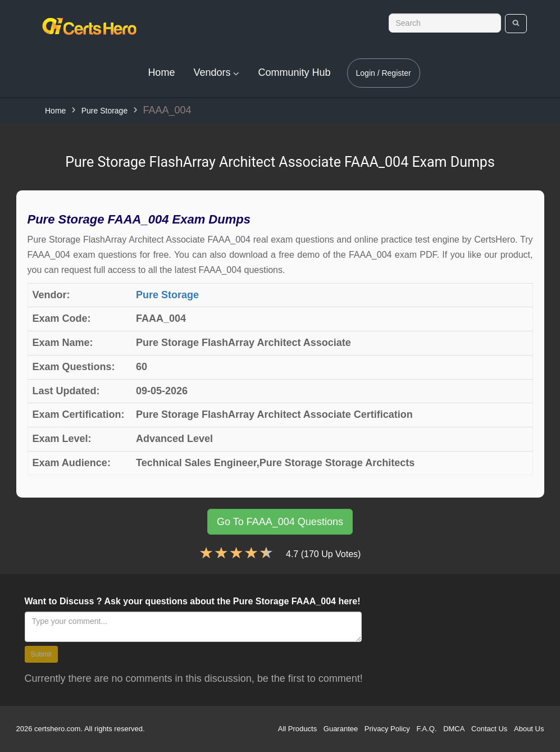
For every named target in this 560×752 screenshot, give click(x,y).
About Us (529, 729)
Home (161, 72)
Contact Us (489, 729)
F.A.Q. (426, 729)
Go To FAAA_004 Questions (280, 522)
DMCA (454, 729)
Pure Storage (105, 111)
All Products (297, 729)
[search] (516, 24)
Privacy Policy (387, 729)
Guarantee (341, 729)
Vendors (216, 72)
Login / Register (384, 73)
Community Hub (294, 72)
